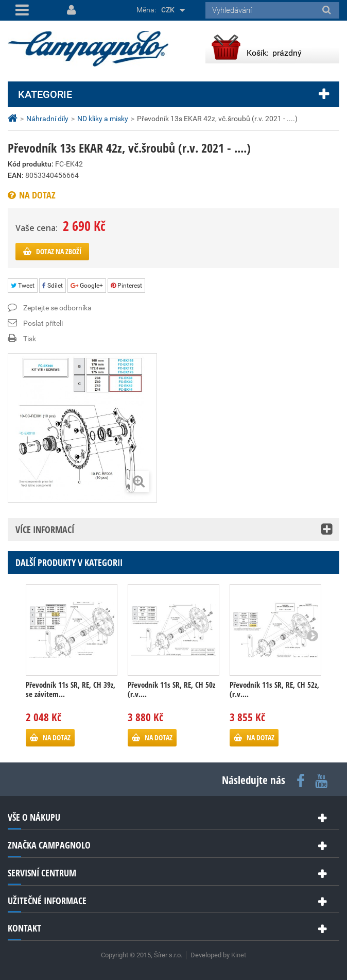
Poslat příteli (43, 323)
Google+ (87, 286)
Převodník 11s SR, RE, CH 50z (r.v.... (171, 689)
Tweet (23, 286)
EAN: (16, 175)
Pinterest (126, 286)
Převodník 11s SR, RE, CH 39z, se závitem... (71, 689)
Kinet (239, 955)
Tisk (30, 339)
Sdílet (53, 286)
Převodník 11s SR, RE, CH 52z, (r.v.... (274, 689)
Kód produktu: (31, 164)
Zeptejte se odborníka (57, 308)
